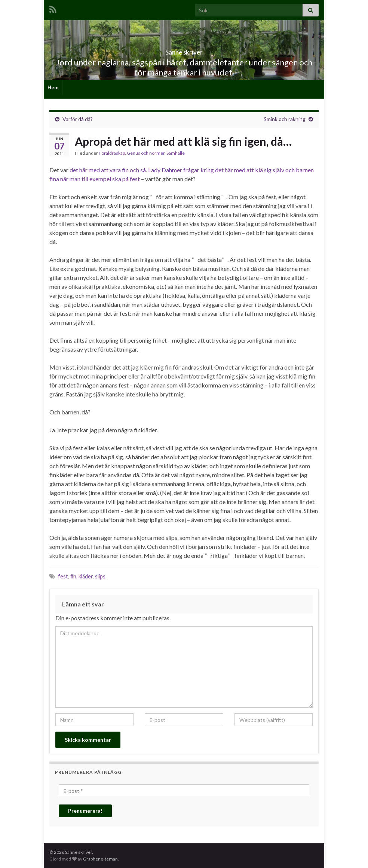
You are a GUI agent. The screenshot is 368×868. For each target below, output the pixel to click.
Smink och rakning (285, 119)
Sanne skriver (184, 50)
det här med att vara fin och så (108, 170)
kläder (86, 576)
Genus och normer (146, 153)
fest (63, 576)
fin (73, 576)
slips (100, 576)
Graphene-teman (100, 859)
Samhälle (176, 153)
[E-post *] (184, 791)
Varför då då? (78, 119)
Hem (53, 87)
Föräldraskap (112, 153)
